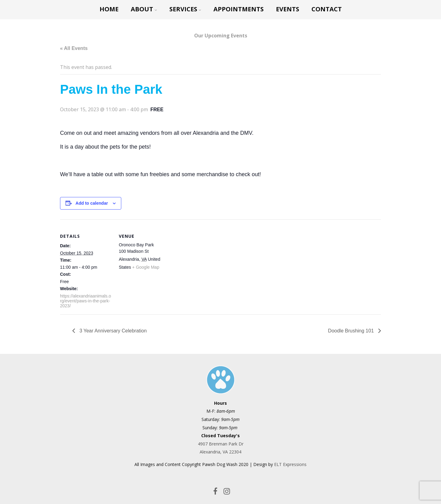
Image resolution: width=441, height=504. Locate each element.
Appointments (239, 9)
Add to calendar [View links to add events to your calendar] (92, 203)
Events (288, 9)
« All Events (74, 48)
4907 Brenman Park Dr (221, 444)
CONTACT (327, 9)
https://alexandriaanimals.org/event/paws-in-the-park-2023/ (86, 301)
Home (109, 9)
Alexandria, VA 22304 (221, 452)
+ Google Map (146, 267)
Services (185, 9)
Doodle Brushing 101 (352, 331)
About (144, 9)
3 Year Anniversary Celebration (112, 331)
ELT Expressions (290, 464)
